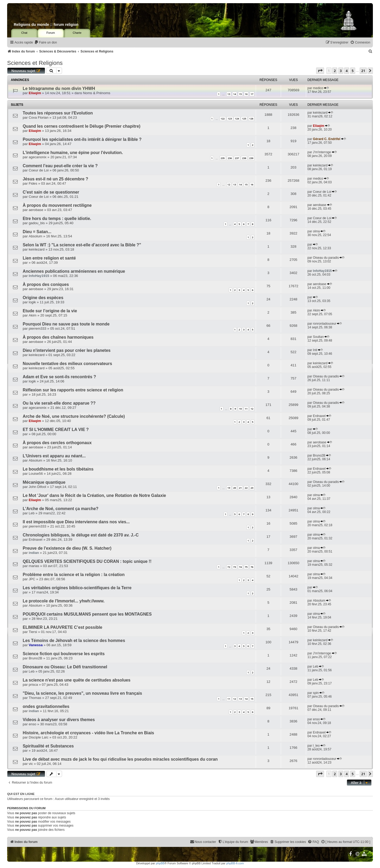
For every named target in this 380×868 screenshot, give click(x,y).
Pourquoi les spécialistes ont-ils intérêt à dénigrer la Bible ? (82, 139)
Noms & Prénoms (97, 93)
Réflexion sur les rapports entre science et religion (73, 390)
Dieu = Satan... (37, 232)
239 (251, 158)
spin (316, 693)
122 (223, 119)
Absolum (35, 236)
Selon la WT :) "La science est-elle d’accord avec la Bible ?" (82, 245)
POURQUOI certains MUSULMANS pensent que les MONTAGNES (87, 614)
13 (229, 94)
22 (246, 488)
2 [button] (335, 71)
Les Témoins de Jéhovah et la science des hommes (74, 641)
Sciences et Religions (35, 63)
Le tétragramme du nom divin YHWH (59, 88)
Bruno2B (319, 455)
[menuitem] (46, 43)
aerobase (36, 210)
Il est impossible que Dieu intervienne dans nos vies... (76, 522)
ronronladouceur (325, 324)
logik (32, 302)
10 (240, 409)
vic (31, 764)
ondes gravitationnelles (46, 706)
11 (246, 409)
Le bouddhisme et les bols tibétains (58, 469)
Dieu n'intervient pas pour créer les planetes (67, 350)
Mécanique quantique (44, 482)
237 (237, 158)
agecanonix (38, 157)
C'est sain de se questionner (51, 192)
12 (229, 184)
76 (252, 567)
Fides (33, 183)
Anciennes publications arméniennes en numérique (74, 271)
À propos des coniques (46, 284)
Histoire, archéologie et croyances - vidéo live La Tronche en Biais (88, 733)
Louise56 (36, 474)
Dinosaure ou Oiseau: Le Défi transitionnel (65, 667)
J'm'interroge (322, 152)
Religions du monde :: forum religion (46, 25)
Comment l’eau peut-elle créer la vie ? (60, 166)
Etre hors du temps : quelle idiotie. (57, 219)
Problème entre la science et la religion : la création (74, 575)
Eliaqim (35, 93)
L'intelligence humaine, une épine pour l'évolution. (73, 153)
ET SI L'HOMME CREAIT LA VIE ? (56, 430)
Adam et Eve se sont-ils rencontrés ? (59, 377)
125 (244, 119)
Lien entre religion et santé (49, 258)
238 (244, 158)
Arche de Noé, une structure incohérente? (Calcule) (74, 416)
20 (235, 488)
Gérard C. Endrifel (327, 139)
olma (316, 231)
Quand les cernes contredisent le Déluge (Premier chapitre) (82, 126)
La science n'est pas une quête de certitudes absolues (77, 680)
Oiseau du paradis (326, 258)
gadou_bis (37, 223)
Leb (32, 513)
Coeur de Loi (39, 170)
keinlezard (320, 113)
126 (251, 119)
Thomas (35, 698)
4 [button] (347, 71)
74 (240, 567)
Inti (315, 350)
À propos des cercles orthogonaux (57, 443)
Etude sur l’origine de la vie (50, 311)
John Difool (37, 487)
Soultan (318, 337)
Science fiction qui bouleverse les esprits (64, 654)
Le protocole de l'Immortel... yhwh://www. (64, 601)
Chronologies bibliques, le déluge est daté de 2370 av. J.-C (81, 535)
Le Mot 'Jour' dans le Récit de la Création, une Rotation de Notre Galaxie (94, 495)
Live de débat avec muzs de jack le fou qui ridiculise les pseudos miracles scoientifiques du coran (120, 759)
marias (34, 566)
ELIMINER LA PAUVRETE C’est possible (63, 627)
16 (246, 94)
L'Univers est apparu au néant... (54, 456)
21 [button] (363, 71)
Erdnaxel (319, 416)
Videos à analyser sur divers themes (59, 720)
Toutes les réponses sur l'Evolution (58, 113)
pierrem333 (38, 329)
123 (230, 119)
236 (230, 158)
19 (229, 488)
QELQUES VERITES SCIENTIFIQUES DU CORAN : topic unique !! (87, 561)
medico (318, 88)
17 (252, 94)
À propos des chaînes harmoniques (58, 337)
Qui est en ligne (21, 794)
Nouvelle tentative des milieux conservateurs (67, 364)
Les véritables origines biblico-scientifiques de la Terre (77, 588)
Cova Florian (39, 118)
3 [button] (341, 71)
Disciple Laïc (39, 737)
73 (235, 567)
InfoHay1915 (39, 276)
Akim (33, 315)
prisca (33, 685)
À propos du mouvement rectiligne (57, 205)
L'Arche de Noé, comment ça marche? (61, 509)
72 (229, 567)
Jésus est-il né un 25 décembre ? (55, 179)
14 (235, 94)
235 (223, 158)
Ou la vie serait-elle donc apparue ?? (59, 403)
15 (240, 94)
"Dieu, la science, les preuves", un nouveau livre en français (82, 693)
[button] (320, 71)
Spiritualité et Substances (48, 746)
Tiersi (33, 632)
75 (246, 567)
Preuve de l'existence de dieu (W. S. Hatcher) (67, 548)
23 (252, 488)
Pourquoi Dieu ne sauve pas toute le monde (66, 324)
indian (34, 553)
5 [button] (353, 71)
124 (237, 119)
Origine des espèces (43, 298)
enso (33, 724)
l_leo (316, 746)
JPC (32, 579)
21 (240, 488)
